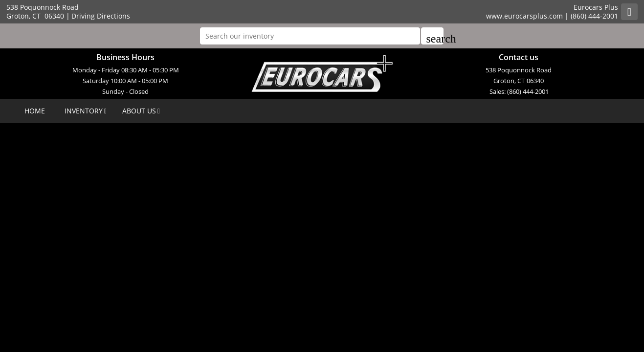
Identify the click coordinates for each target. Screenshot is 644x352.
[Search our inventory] (310, 36)
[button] (432, 36)
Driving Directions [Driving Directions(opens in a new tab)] (101, 16)
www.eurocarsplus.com (524, 16)
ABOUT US (139, 111)
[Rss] (629, 12)
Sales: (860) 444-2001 (519, 91)
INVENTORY (84, 111)
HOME (35, 111)
